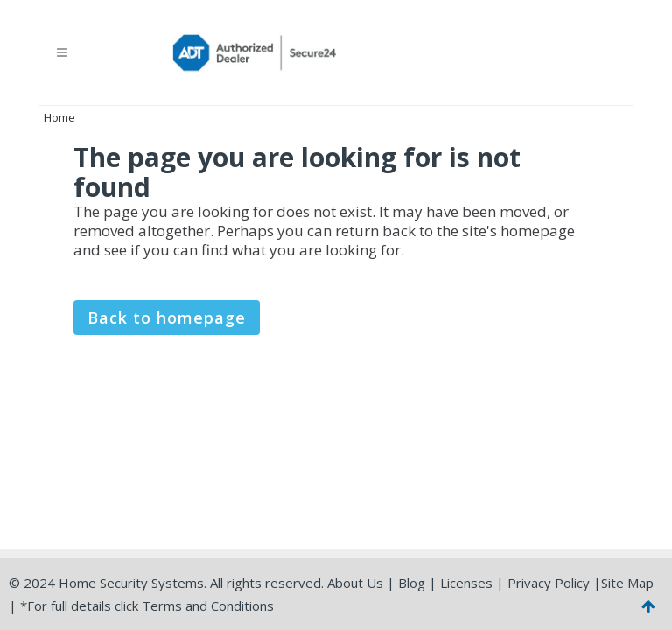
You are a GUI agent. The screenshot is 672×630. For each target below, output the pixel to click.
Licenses (466, 583)
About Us (355, 583)
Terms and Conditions (208, 605)
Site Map (627, 583)
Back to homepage (167, 318)
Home (59, 117)
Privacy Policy (549, 583)
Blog (412, 583)
